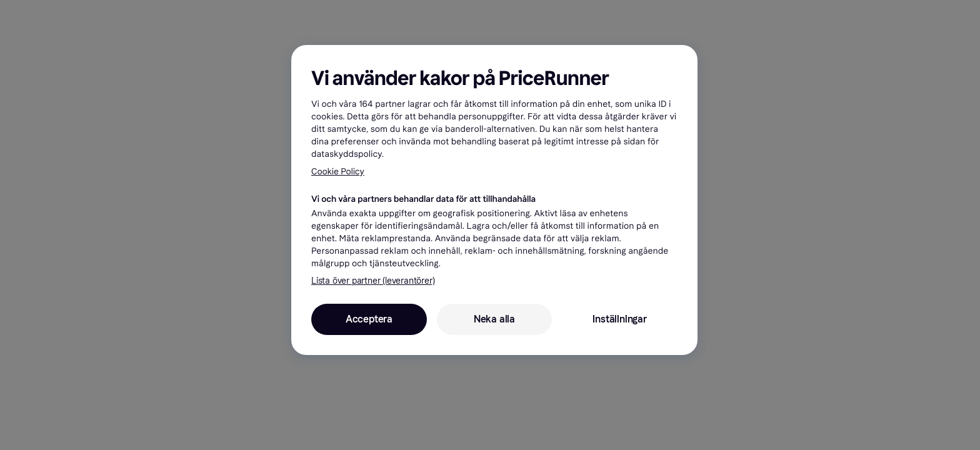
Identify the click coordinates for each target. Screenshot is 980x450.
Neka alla (494, 319)
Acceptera (369, 319)
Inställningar (619, 319)
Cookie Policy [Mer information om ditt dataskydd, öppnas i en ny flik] (338, 172)
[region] (494, 200)
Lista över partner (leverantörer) (373, 281)
